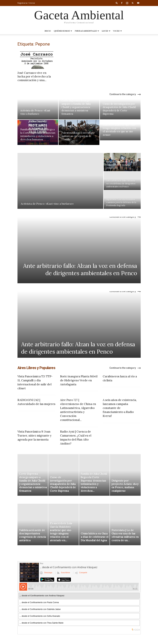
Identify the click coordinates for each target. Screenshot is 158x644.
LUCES (106, 31)
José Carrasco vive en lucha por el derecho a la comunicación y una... (34, 76)
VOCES (117, 31)
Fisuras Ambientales (87, 31)
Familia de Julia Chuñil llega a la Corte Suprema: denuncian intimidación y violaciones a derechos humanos (38, 134)
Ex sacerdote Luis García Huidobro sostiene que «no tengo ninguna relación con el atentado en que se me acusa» (119, 128)
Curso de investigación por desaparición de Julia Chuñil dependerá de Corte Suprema (119, 109)
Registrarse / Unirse (26, 3)
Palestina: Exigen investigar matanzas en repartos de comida (78, 136)
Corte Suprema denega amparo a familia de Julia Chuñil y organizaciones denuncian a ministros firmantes (76, 107)
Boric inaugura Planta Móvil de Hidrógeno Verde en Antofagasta (79, 380)
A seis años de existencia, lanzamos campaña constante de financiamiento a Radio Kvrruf (120, 408)
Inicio (48, 31)
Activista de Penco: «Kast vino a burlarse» (35, 112)
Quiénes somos (63, 31)
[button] (117, 3)
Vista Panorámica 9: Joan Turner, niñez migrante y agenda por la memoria (34, 436)
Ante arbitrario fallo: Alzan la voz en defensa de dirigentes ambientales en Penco (80, 269)
